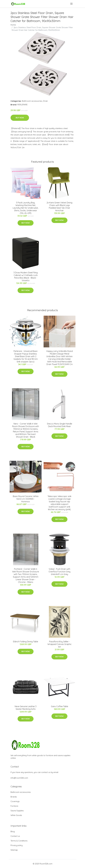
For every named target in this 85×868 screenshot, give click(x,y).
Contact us (15, 836)
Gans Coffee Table (60, 706)
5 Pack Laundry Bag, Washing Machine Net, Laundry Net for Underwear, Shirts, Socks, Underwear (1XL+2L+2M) (26, 208)
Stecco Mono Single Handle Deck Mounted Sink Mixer (60, 425)
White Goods (16, 815)
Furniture (14, 806)
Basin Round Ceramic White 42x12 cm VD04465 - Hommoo (26, 499)
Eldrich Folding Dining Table (26, 642)
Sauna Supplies (17, 811)
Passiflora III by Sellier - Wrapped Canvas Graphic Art (60, 644)
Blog (13, 831)
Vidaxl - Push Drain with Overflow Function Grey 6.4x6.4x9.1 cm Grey (60, 572)
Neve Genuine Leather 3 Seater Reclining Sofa (26, 708)
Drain (45, 101)
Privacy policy (17, 845)
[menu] (72, 4)
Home (13, 25)
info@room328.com (19, 778)
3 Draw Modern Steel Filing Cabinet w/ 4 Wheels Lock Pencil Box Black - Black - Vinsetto (26, 276)
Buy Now (20, 118)
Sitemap (14, 850)
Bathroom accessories (32, 101)
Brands (14, 797)
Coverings (15, 801)
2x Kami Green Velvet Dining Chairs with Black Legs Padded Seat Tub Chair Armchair (59, 207)
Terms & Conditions (19, 841)
